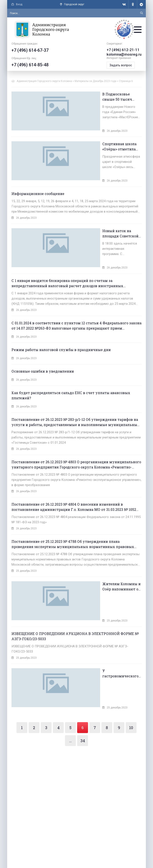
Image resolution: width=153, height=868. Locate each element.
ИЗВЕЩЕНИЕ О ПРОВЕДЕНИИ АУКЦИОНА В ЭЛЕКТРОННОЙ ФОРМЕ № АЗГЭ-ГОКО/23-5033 (75, 613)
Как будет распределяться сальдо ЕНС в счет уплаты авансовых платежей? (71, 378)
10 (131, 698)
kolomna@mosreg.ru (125, 55)
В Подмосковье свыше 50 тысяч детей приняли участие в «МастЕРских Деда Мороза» (103, 98)
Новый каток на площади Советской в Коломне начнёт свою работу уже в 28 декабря (103, 222)
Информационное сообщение (38, 182)
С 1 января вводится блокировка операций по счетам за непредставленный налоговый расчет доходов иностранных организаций (67, 266)
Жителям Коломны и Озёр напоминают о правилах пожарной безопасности (104, 569)
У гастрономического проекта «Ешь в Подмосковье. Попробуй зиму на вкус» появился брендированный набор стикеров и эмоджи (103, 650)
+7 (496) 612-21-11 (123, 51)
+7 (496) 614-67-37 (30, 52)
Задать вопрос (122, 66)
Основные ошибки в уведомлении (43, 354)
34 (83, 711)
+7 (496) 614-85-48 (30, 66)
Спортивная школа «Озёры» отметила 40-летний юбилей (102, 141)
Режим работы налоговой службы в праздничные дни (61, 332)
